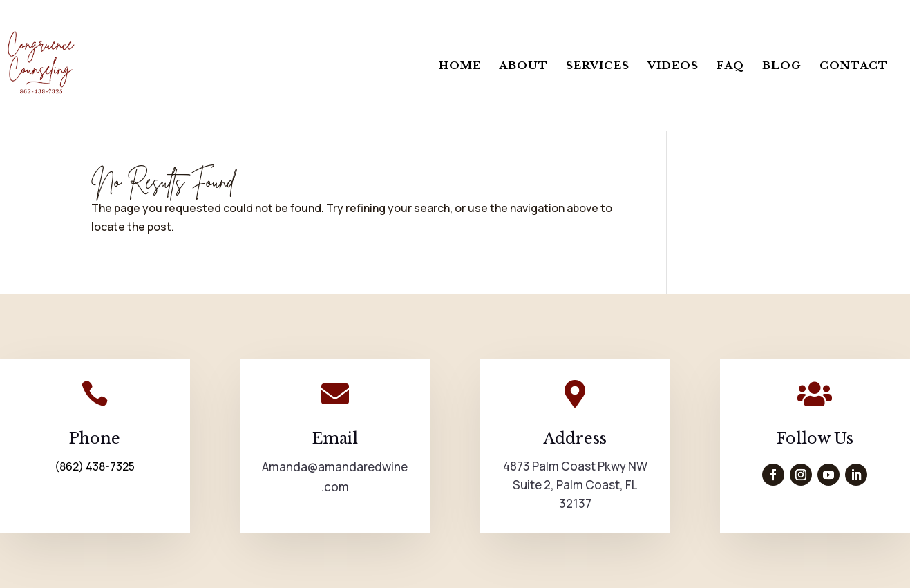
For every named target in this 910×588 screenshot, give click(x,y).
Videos (673, 66)
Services (598, 66)
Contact (854, 66)
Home (460, 66)
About (523, 66)
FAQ (730, 66)
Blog (782, 66)
